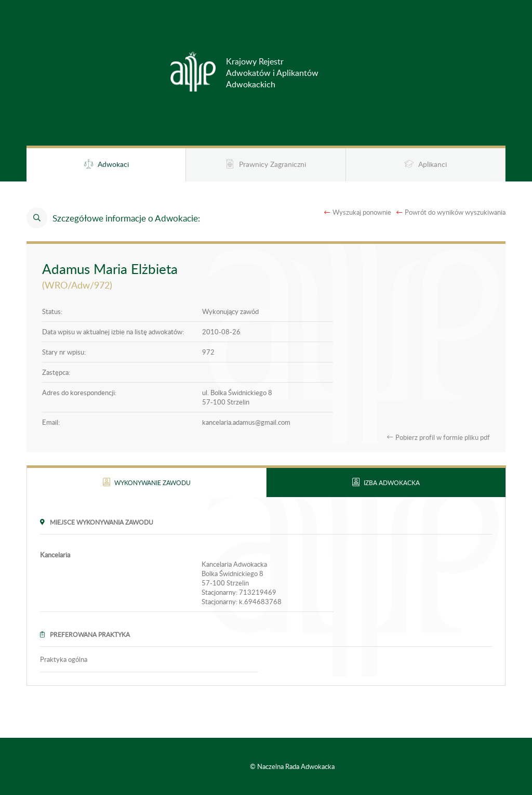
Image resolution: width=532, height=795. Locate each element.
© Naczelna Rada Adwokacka (292, 766)
